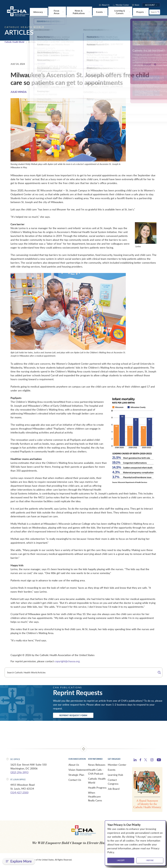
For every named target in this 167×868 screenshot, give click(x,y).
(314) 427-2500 (19, 794)
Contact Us (75, 781)
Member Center (117, 766)
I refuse (150, 860)
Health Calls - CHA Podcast (96, 773)
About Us (74, 766)
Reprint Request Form (75, 717)
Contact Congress (113, 783)
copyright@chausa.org (67, 662)
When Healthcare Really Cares (95, 798)
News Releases (97, 766)
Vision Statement (78, 771)
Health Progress (97, 789)
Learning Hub (115, 776)
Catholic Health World (16, 43)
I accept (121, 860)
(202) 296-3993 (19, 774)
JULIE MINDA (19, 93)
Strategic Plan (76, 776)
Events (112, 771)
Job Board (114, 790)
